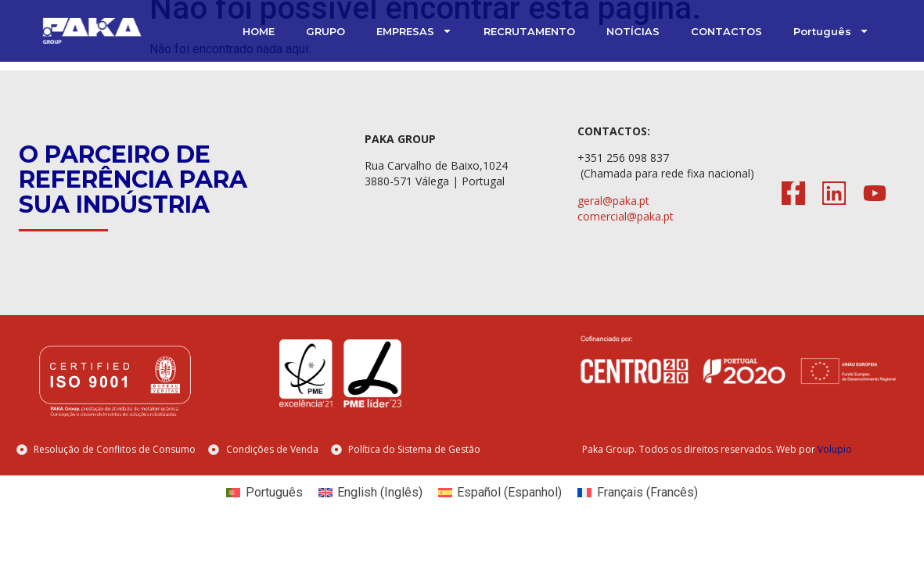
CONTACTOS (726, 31)
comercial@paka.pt (626, 216)
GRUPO (325, 31)
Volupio (835, 449)
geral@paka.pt (613, 201)
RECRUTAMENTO (529, 31)
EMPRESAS (414, 31)
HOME (259, 31)
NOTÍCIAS (633, 31)
